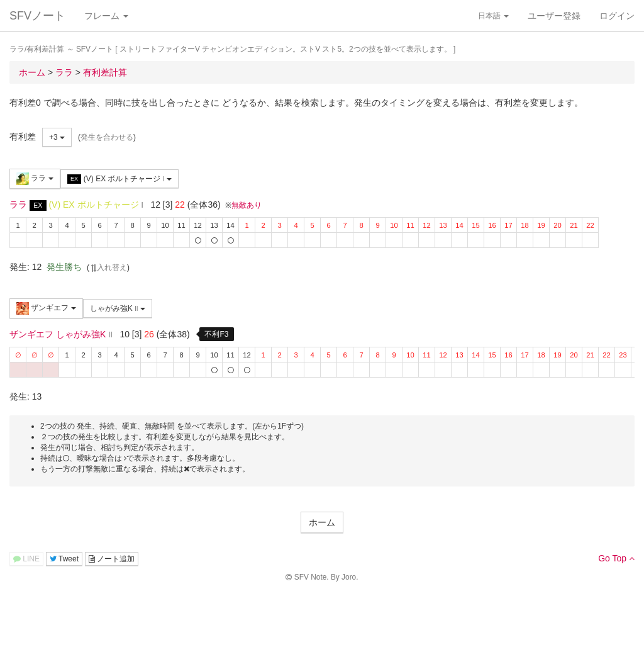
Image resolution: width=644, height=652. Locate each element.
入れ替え (108, 267)
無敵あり (247, 205)
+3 (57, 137)
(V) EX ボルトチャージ (119, 179)
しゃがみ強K (118, 308)
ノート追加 (112, 559)
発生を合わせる (107, 137)
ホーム (322, 522)
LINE (26, 559)
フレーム (106, 16)
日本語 (493, 16)
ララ (35, 179)
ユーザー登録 (554, 16)
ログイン (617, 16)
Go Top (616, 558)
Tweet (64, 559)
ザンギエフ (46, 308)
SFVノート (37, 16)
